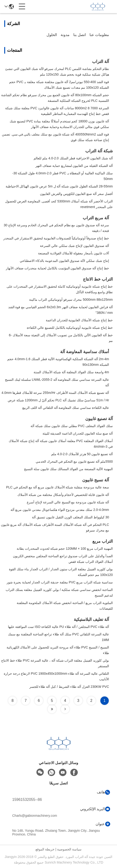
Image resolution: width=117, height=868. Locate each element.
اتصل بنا (79, 35)
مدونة (65, 35)
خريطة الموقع (45, 849)
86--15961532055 (27, 800)
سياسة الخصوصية (69, 849)
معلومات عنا (99, 35)
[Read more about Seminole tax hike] (65, 709)
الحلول (52, 35)
